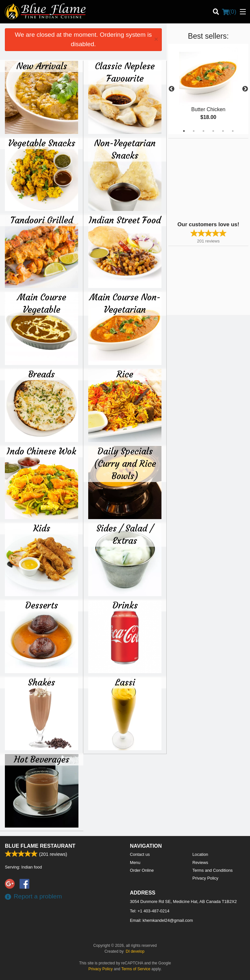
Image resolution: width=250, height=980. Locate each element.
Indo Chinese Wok (42, 451)
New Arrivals (42, 66)
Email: (161, 920)
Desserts (42, 605)
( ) (229, 12)
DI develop (135, 951)
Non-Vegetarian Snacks (125, 149)
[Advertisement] (209, 179)
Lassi (125, 682)
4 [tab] (213, 131)
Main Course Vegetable (42, 303)
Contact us (140, 854)
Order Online (142, 870)
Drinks (125, 605)
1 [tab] (184, 131)
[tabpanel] (208, 89)
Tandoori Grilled (42, 220)
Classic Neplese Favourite (125, 72)
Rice (125, 374)
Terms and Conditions (213, 870)
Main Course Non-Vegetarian (125, 303)
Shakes (42, 682)
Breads (42, 374)
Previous (172, 89)
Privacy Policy (205, 878)
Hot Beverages (42, 759)
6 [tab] (233, 131)
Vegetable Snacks (42, 143)
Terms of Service (136, 969)
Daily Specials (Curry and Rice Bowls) (125, 464)
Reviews (200, 862)
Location (200, 854)
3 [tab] (203, 131)
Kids (42, 528)
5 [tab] (223, 131)
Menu (135, 862)
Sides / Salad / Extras (125, 534)
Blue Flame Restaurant (40, 846)
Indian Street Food (125, 220)
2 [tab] (194, 131)
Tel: (150, 911)
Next (245, 89)
